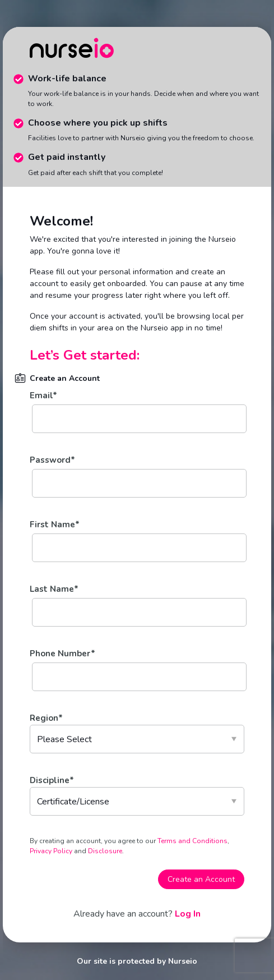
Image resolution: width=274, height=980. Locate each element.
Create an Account (201, 879)
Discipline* (52, 780)
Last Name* (54, 589)
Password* (52, 460)
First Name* (55, 524)
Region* (46, 718)
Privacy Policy (52, 851)
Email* (43, 395)
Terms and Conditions (192, 841)
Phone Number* (62, 654)
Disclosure (104, 851)
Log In (188, 914)
